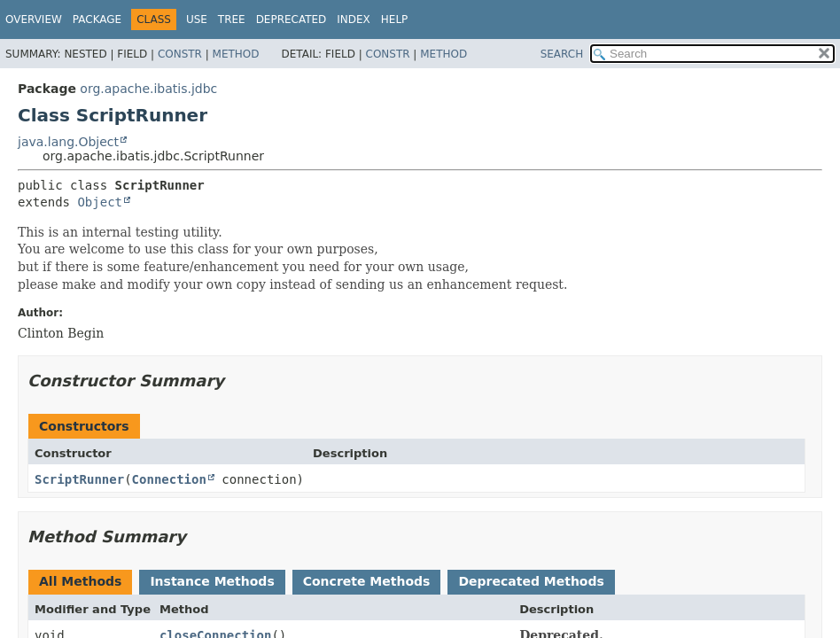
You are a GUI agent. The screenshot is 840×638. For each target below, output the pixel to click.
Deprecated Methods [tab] (531, 581)
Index (354, 19)
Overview (34, 19)
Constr (180, 54)
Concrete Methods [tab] (367, 581)
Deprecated (292, 19)
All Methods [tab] (80, 581)
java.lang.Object (68, 142)
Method (236, 54)
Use (197, 19)
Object (100, 202)
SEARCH (562, 54)
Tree (232, 19)
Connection (169, 479)
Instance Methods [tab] (212, 581)
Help (395, 19)
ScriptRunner (79, 479)
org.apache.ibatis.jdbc (148, 89)
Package (97, 19)
